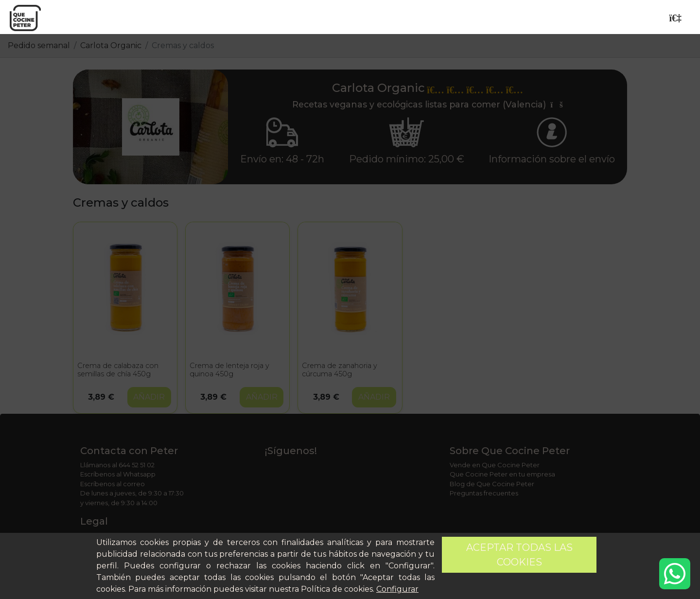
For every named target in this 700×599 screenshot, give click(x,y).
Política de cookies (337, 589)
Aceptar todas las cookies (519, 555)
